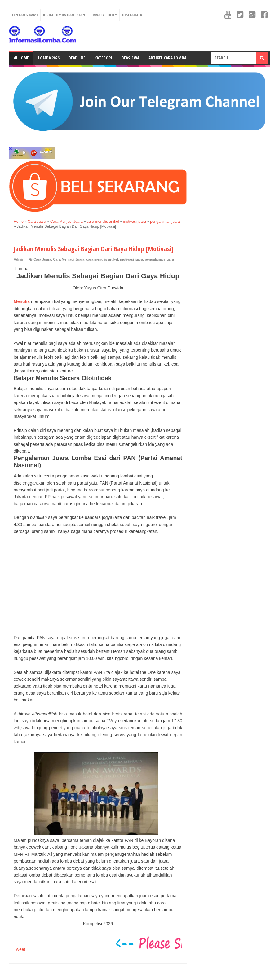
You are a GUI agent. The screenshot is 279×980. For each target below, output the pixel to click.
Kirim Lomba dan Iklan (64, 15)
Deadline (77, 58)
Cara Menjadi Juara (69, 259)
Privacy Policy (104, 15)
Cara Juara (42, 259)
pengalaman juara (159, 259)
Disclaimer (132, 15)
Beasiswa (130, 58)
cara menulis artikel (102, 259)
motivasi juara (131, 259)
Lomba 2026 (49, 58)
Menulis (22, 301)
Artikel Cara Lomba (167, 58)
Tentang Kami (25, 15)
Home (21, 58)
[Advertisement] (98, 585)
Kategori (103, 58)
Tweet (19, 949)
